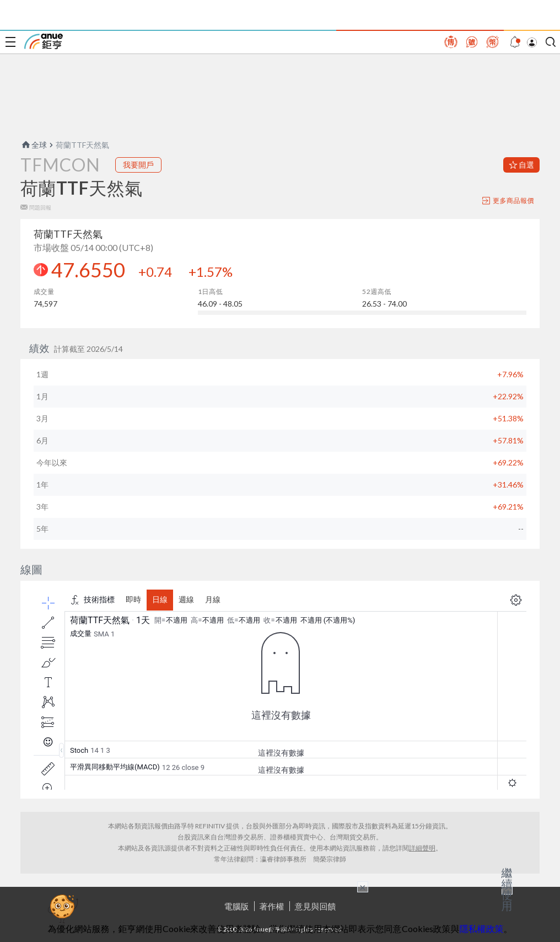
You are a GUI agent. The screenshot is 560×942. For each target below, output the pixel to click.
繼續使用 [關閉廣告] (507, 889)
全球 (34, 145)
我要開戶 (138, 165)
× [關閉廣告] (363, 887)
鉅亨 (44, 41)
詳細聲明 (422, 848)
